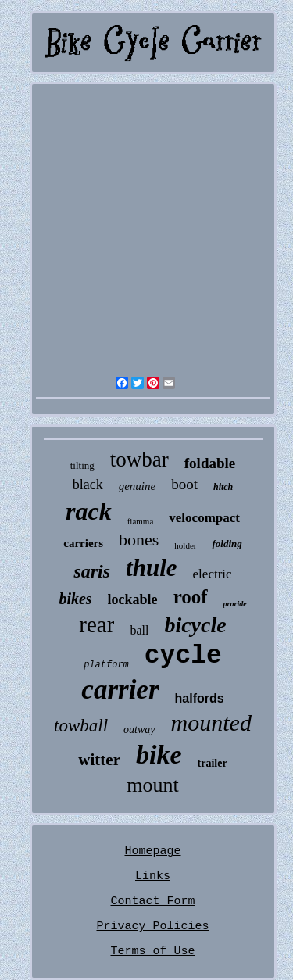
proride (235, 604)
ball (139, 630)
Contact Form (152, 901)
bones (139, 540)
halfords (200, 698)
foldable (210, 463)
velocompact (204, 518)
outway (139, 730)
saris (92, 571)
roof (191, 597)
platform (106, 665)
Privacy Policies (152, 926)
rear (96, 624)
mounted (211, 722)
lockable (133, 599)
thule (151, 568)
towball (81, 726)
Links (153, 876)
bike (159, 755)
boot (184, 484)
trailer (213, 763)
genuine (137, 486)
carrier (120, 690)
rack (89, 511)
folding (227, 544)
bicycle (195, 625)
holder (185, 545)
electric (213, 574)
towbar (139, 460)
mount (152, 785)
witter (99, 760)
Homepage (152, 851)
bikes (75, 599)
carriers (83, 543)
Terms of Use (152, 951)
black (88, 485)
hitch (223, 487)
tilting (82, 465)
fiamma (141, 521)
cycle (183, 656)
